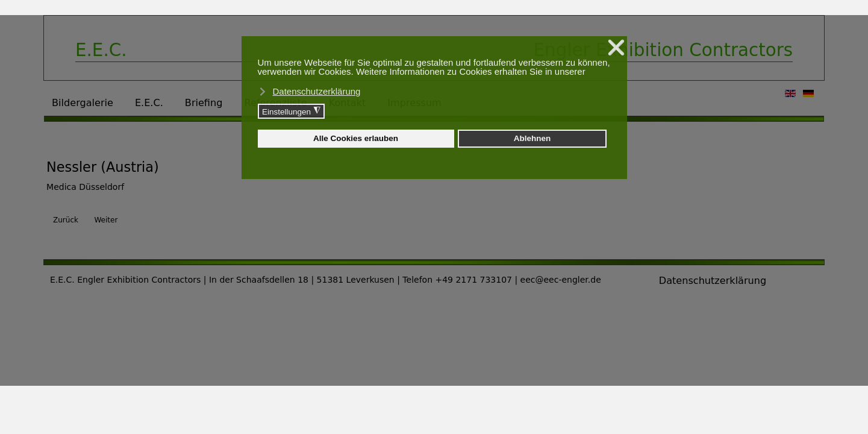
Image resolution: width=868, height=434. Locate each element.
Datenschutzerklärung (713, 281)
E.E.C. (149, 103)
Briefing (204, 103)
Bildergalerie (83, 103)
